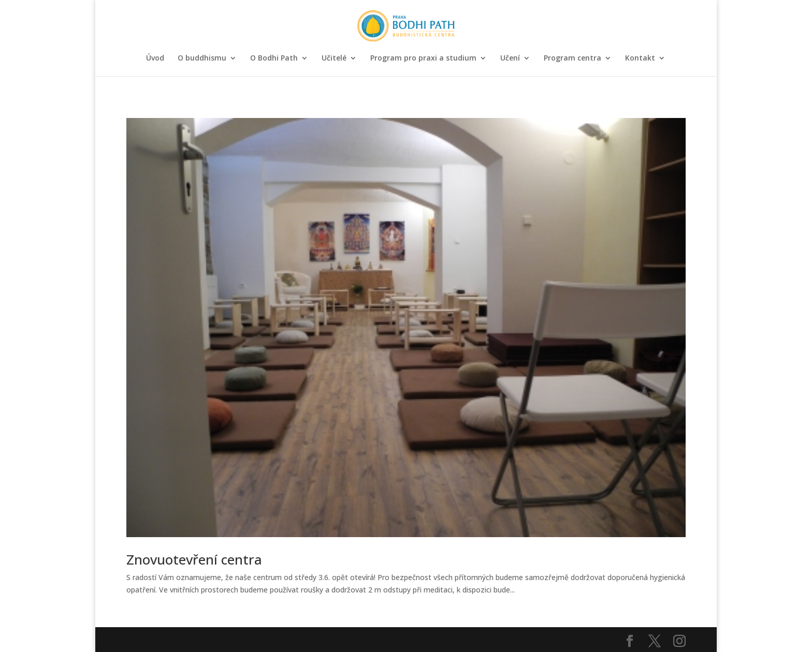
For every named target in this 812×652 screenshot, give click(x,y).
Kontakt (640, 58)
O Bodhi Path (274, 58)
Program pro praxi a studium (423, 58)
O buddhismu (202, 58)
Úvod (155, 58)
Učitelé (334, 58)
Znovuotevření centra (194, 559)
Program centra (572, 58)
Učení (510, 58)
